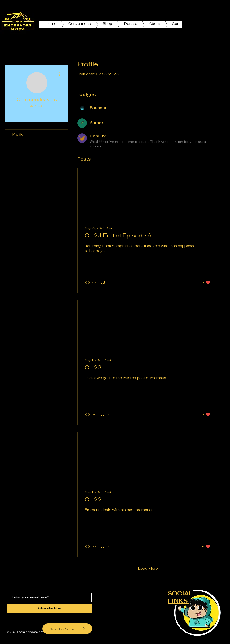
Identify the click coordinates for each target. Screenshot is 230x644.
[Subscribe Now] (49, 608)
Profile (18, 134)
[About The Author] (67, 629)
